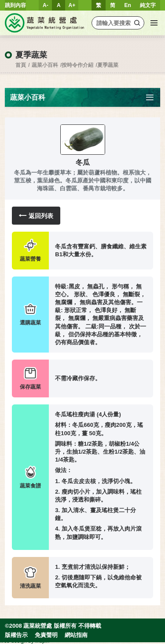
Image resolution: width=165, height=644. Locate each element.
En (127, 5)
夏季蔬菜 (108, 65)
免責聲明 (46, 635)
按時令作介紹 (77, 65)
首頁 (21, 65)
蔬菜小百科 (45, 65)
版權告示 (16, 635)
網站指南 (76, 635)
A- (46, 5)
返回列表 (36, 216)
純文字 (148, 5)
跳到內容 (15, 5)
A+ (72, 5)
